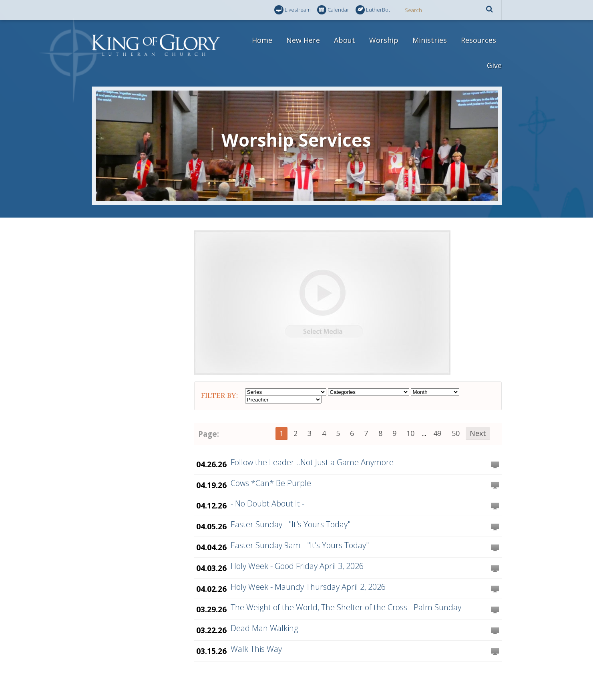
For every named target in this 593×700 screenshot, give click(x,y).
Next (478, 433)
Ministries (430, 40)
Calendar (333, 10)
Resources (478, 40)
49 (437, 433)
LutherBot (373, 10)
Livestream (292, 10)
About (345, 40)
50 (456, 433)
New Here (303, 40)
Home (262, 40)
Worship (384, 40)
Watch (495, 465)
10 (410, 433)
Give (494, 65)
